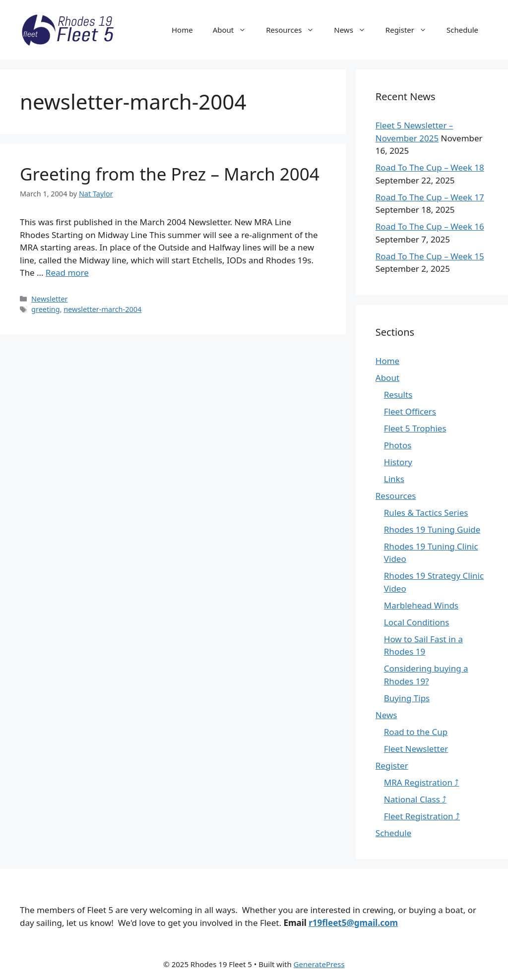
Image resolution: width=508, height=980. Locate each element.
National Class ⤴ (415, 799)
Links (394, 479)
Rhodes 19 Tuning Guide (432, 529)
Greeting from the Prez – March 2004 (170, 174)
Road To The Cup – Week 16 (430, 226)
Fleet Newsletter (416, 749)
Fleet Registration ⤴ (422, 816)
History (398, 462)
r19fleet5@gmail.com (353, 923)
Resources (295, 30)
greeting (46, 309)
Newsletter (50, 299)
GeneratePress (319, 964)
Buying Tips (407, 698)
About (235, 30)
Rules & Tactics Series (426, 513)
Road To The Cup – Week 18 (430, 167)
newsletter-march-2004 (102, 309)
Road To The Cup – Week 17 (430, 197)
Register (411, 30)
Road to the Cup (416, 732)
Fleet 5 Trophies (415, 428)
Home (182, 30)
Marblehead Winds (421, 605)
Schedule (462, 30)
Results (398, 395)
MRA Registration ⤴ (422, 782)
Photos (398, 445)
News (355, 30)
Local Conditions (417, 622)
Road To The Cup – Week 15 (430, 256)
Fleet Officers (410, 411)
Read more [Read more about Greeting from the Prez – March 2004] (67, 273)
